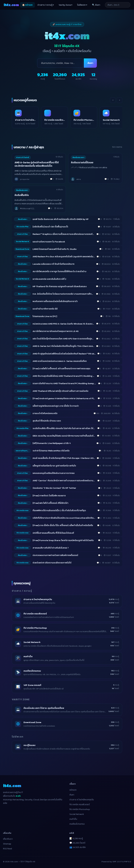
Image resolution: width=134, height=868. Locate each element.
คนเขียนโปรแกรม (77, 824)
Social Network (77, 815)
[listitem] (27, 117)
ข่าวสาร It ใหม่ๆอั (23, 158)
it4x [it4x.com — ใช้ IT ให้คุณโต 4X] (11, 5)
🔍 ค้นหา (96, 5)
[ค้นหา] (60, 63)
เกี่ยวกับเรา (8, 839)
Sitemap (7, 844)
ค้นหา (90, 63)
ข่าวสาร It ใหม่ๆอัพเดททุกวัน (82, 800)
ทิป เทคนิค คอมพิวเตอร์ (80, 805)
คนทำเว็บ (73, 820)
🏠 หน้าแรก (27, 5)
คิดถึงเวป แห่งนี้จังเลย (82, 163)
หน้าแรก (73, 790)
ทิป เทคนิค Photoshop (80, 810)
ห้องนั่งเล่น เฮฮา (79, 158)
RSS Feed (7, 849)
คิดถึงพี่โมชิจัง (22, 196)
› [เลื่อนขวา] (120, 100)
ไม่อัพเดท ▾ (82, 5)
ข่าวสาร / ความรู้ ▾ (46, 5)
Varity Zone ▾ (65, 5)
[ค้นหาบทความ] (119, 5)
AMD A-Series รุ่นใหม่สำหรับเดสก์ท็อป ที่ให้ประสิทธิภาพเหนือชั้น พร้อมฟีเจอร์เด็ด (37, 164)
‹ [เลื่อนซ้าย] (113, 100)
